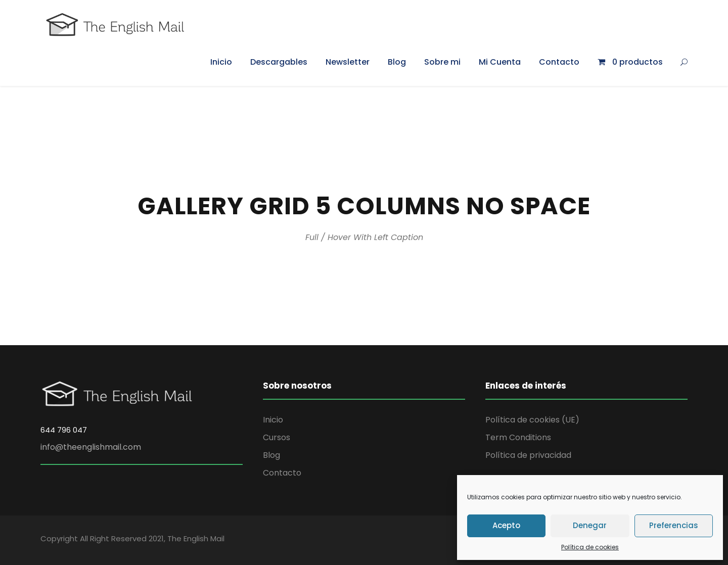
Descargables (279, 62)
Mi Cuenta (500, 62)
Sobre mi (442, 62)
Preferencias (674, 525)
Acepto (506, 525)
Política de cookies (590, 547)
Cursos (277, 437)
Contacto (559, 62)
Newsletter (348, 62)
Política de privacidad (528, 455)
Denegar (590, 525)
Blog (397, 62)
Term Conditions (518, 437)
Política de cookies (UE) (532, 420)
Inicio (221, 62)
